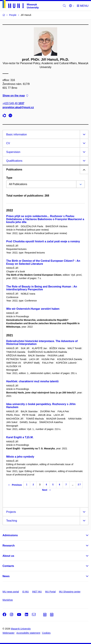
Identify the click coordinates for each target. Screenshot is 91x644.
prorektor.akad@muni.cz (18, 107)
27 (79, 485)
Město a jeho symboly (20, 457)
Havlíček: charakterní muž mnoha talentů (32, 381)
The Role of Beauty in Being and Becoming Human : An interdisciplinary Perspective (42, 288)
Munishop (8, 600)
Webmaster (8, 633)
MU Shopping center (70, 592)
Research (9, 546)
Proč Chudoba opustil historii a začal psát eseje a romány (43, 241)
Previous (15, 485)
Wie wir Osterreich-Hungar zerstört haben (33, 309)
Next (46, 490)
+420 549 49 (13, 103)
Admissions (10, 535)
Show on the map (15, 96)
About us (8, 556)
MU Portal (50, 592)
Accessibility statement (28, 633)
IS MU (25, 592)
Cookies (46, 633)
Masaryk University (21, 629)
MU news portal (11, 592)
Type (9, 178)
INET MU (37, 592)
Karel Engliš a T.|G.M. (20, 437)
